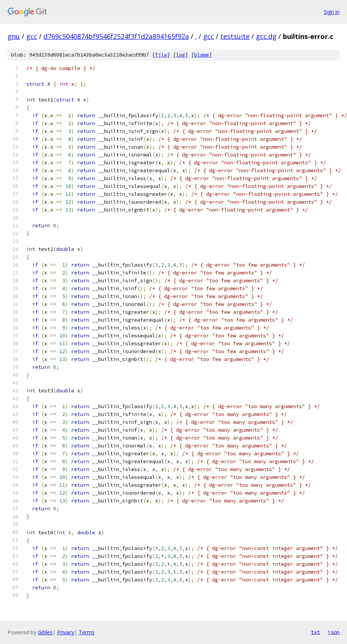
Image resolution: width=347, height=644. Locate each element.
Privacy (66, 632)
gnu (14, 36)
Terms (87, 632)
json (334, 632)
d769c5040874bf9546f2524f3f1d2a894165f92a (116, 36)
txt (316, 632)
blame (202, 55)
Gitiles (45, 632)
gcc (32, 36)
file (161, 55)
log (181, 55)
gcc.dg (266, 36)
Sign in (332, 12)
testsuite (235, 36)
